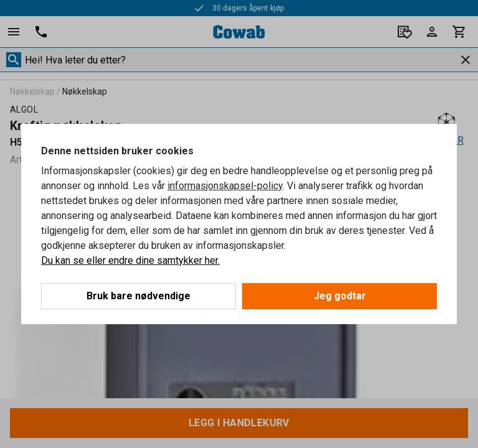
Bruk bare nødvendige (138, 296)
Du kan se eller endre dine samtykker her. (130, 260)
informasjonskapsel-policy (225, 186)
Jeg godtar (340, 296)
